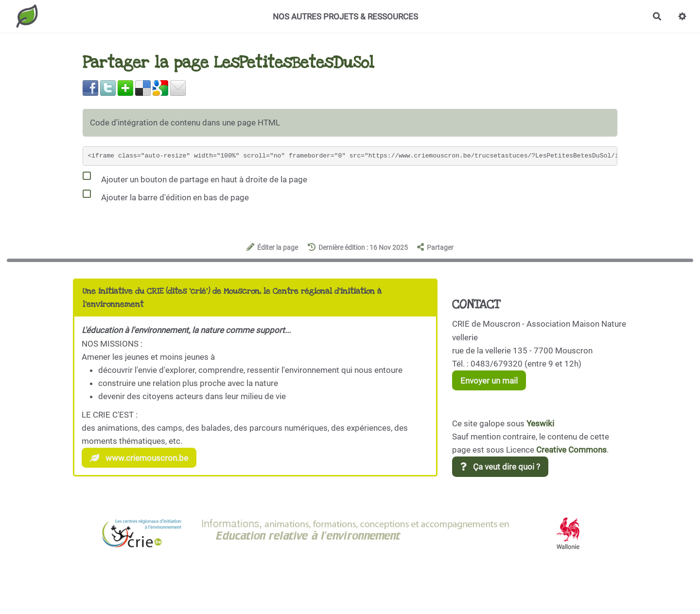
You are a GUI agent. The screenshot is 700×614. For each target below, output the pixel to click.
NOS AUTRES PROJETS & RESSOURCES (345, 17)
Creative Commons (571, 450)
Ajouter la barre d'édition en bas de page (166, 195)
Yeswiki (540, 423)
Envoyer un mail (489, 381)
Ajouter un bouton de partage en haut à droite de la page (195, 177)
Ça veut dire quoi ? (500, 467)
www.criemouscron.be (139, 458)
